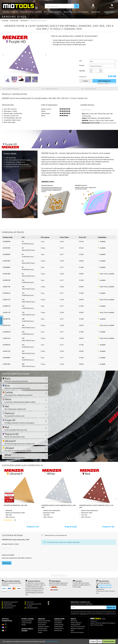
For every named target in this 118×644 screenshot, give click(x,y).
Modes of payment (76, 623)
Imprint (93, 623)
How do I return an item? (78, 626)
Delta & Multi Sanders (44, 621)
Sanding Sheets (59, 626)
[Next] (46, 55)
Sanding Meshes (59, 625)
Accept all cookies (109, 641)
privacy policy (83, 614)
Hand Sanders (42, 625)
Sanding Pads (58, 630)
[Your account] (93, 6)
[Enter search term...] (59, 6)
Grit (81, 61)
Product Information (11, 89)
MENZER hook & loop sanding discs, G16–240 (97, 506)
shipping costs (113, 84)
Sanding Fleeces (59, 628)
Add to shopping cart (104, 81)
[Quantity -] (91, 71)
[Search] (77, 6)
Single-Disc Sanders (44, 626)
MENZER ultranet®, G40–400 (15, 505)
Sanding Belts (58, 623)
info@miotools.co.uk (105, 587)
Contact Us (94, 621)
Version (82, 65)
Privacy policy (99, 625)
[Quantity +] (101, 71)
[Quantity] (96, 71)
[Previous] (3, 55)
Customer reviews (89, 89)
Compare (85, 81)
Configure (93, 641)
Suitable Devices (87, 105)
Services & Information (77, 632)
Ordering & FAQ (75, 625)
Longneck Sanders (27, 621)
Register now (111, 607)
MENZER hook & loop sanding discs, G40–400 (59, 506)
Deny (100, 641)
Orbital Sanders (42, 623)
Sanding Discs (58, 621)
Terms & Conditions (101, 623)
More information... (52, 641)
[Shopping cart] (112, 6)
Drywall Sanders (42, 628)
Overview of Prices (50, 89)
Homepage (5, 20)
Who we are (74, 621)
